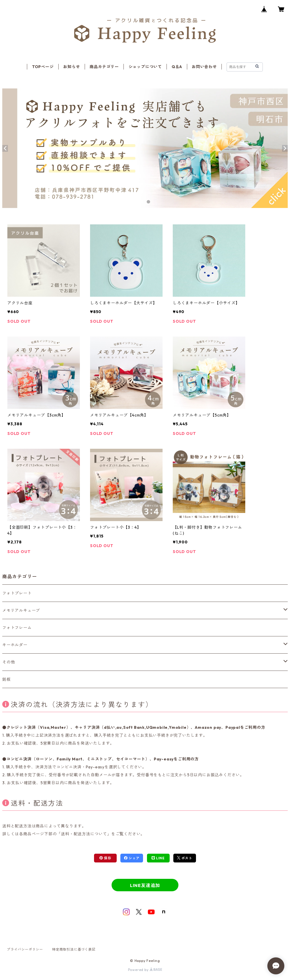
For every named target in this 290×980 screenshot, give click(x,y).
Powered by (145, 970)
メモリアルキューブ (21, 610)
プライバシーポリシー (25, 949)
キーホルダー (15, 645)
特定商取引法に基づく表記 (74, 949)
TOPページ (43, 67)
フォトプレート (17, 593)
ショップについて (145, 67)
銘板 (7, 679)
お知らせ (72, 67)
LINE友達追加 (145, 885)
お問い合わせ (204, 67)
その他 (8, 662)
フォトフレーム (17, 628)
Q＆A (177, 67)
